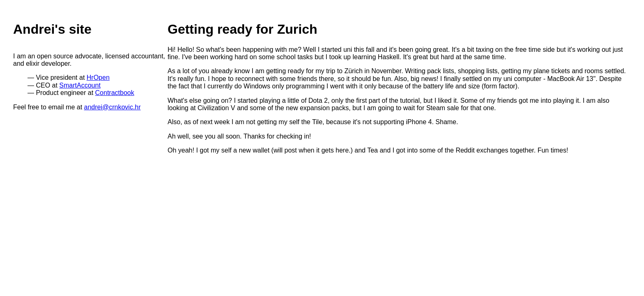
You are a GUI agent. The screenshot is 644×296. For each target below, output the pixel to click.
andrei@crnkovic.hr (113, 107)
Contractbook (115, 93)
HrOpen (98, 77)
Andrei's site (52, 29)
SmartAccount (80, 85)
